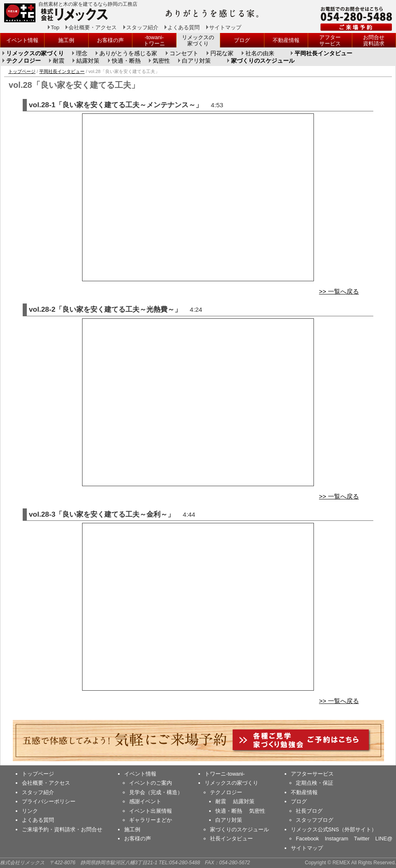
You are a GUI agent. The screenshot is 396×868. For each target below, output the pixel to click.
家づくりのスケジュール (263, 61)
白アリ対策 (196, 61)
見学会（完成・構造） (156, 792)
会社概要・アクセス (93, 27)
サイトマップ (225, 27)
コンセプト (184, 54)
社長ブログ (309, 811)
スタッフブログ (315, 820)
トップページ (22, 71)
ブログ (242, 40)
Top (55, 27)
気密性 (161, 61)
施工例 (66, 40)
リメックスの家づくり (198, 40)
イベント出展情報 (151, 811)
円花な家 (222, 54)
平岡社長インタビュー (323, 54)
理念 (82, 54)
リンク (30, 811)
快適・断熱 (126, 61)
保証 (328, 783)
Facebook (307, 839)
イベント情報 (22, 40)
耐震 (59, 61)
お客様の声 (110, 40)
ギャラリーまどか (151, 820)
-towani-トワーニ (154, 40)
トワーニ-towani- (225, 774)
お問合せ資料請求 (374, 40)
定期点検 (306, 783)
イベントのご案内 (151, 783)
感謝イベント (145, 801)
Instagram (336, 839)
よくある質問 (184, 27)
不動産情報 (286, 40)
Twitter (362, 839)
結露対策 (88, 61)
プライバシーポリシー (49, 801)
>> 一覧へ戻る (339, 291)
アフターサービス (330, 40)
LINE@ (384, 839)
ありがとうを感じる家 (128, 54)
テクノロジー (24, 61)
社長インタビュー (231, 839)
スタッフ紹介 (142, 27)
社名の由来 (260, 54)
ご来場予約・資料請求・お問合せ (62, 829)
